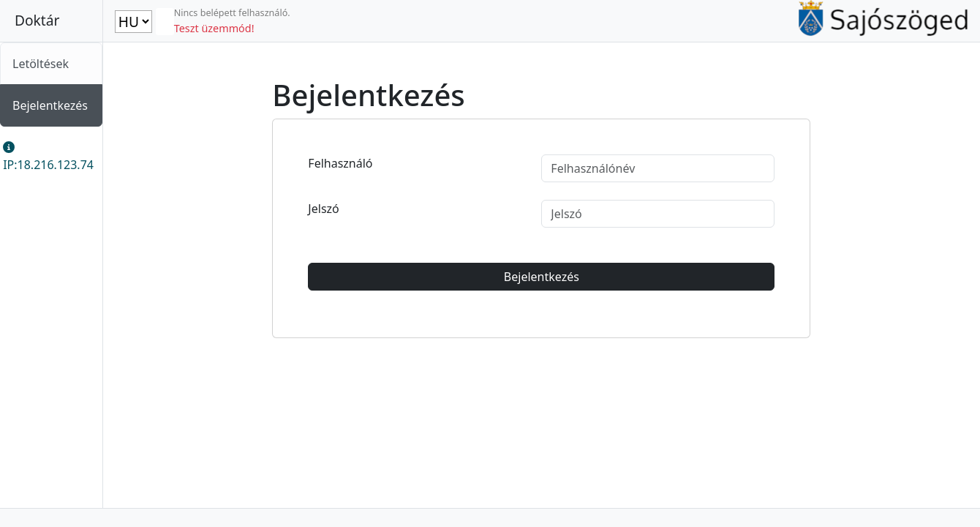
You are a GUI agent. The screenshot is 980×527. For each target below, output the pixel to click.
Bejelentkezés (50, 105)
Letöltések (41, 64)
